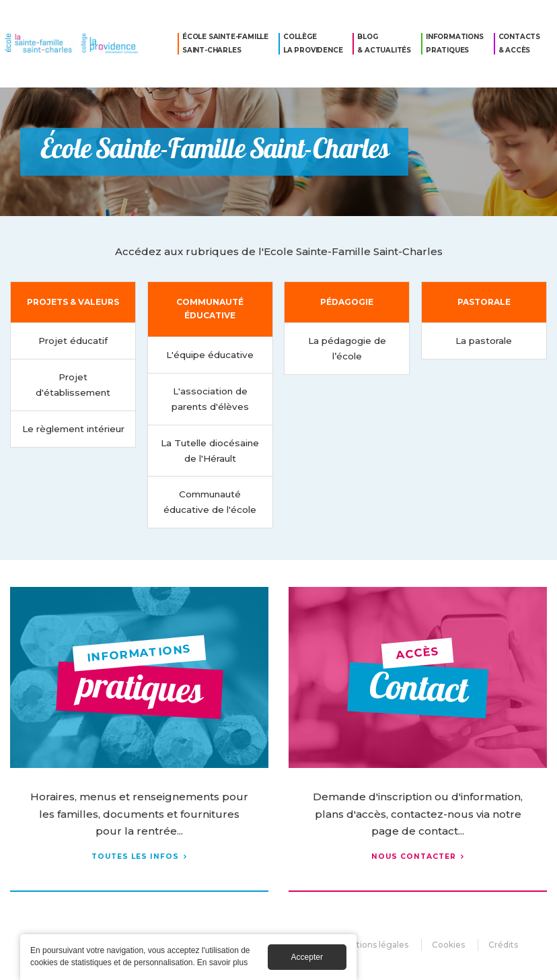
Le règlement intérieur (73, 429)
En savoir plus (222, 964)
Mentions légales (373, 945)
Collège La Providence (313, 43)
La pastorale (484, 341)
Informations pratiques (455, 43)
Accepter (307, 958)
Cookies (448, 945)
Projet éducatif (73, 341)
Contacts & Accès (519, 43)
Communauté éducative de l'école (210, 502)
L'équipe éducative (210, 355)
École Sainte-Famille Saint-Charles (225, 43)
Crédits (503, 945)
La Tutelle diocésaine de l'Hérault (210, 451)
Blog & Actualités (384, 43)
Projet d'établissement (73, 385)
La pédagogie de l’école (347, 348)
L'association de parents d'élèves (210, 399)
